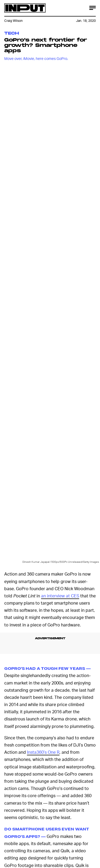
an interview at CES (60, 596)
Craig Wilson (13, 21)
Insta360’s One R (43, 752)
